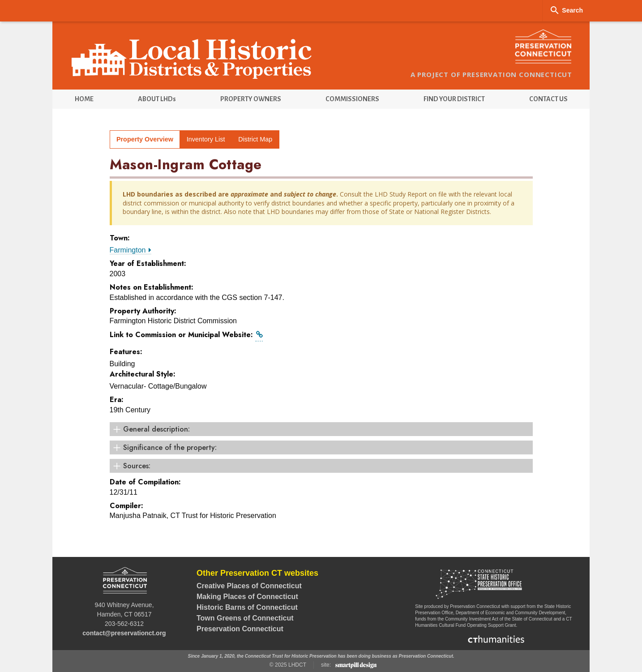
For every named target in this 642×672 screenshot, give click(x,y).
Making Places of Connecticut (247, 597)
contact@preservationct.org (124, 633)
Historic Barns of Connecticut (247, 607)
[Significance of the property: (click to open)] (321, 447)
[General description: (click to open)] (321, 429)
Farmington (131, 250)
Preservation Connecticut (240, 629)
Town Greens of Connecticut (245, 618)
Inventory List (206, 139)
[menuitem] (84, 99)
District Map (255, 139)
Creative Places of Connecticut (249, 586)
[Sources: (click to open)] (321, 466)
